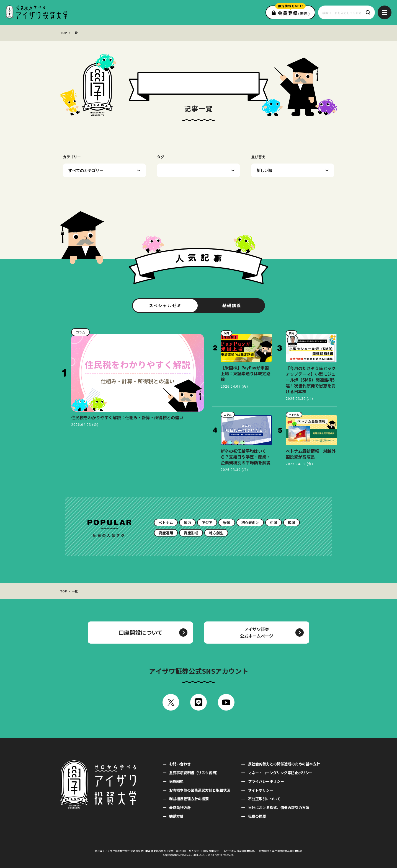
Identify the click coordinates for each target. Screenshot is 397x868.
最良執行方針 (180, 808)
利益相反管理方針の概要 (189, 799)
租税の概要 (257, 816)
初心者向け (250, 523)
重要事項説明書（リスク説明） (194, 773)
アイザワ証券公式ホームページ (257, 632)
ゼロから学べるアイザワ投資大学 (36, 12)
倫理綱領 (176, 781)
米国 (227, 523)
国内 (187, 523)
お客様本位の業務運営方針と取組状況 (200, 790)
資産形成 (191, 533)
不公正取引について (264, 799)
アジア (207, 523)
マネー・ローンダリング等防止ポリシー (280, 773)
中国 (274, 523)
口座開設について (141, 632)
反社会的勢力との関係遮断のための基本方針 (284, 764)
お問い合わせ (180, 764)
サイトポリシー (261, 790)
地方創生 (216, 533)
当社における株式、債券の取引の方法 (279, 808)
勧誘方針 (176, 816)
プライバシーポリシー (266, 781)
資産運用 (166, 533)
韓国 (292, 523)
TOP (64, 33)
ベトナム (166, 523)
